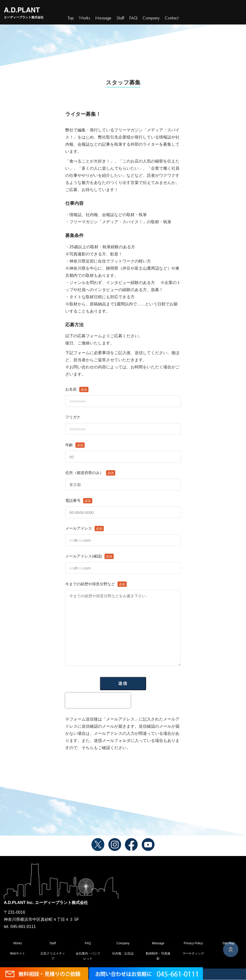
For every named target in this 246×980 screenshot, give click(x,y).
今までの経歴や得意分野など (123, 624)
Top (71, 18)
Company (123, 943)
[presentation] (98, 700)
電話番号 (123, 506)
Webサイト (18, 954)
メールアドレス (123, 534)
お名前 (123, 395)
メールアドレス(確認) (123, 562)
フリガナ (123, 423)
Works (84, 18)
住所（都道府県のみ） (123, 479)
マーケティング (193, 954)
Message (158, 943)
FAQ (88, 943)
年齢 (123, 451)
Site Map (228, 943)
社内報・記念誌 (123, 954)
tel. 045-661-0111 (20, 927)
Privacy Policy (193, 943)
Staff (53, 943)
